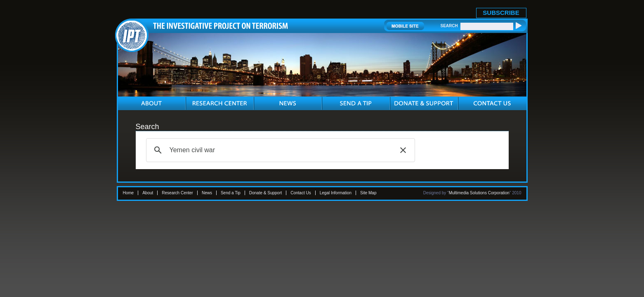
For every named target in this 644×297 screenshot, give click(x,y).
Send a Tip (231, 193)
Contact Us (301, 193)
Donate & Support (266, 193)
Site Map (368, 193)
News (207, 193)
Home (129, 193)
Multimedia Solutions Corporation (479, 193)
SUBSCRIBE (501, 13)
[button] (403, 150)
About (148, 193)
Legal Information (336, 193)
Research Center (177, 193)
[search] (279, 150)
